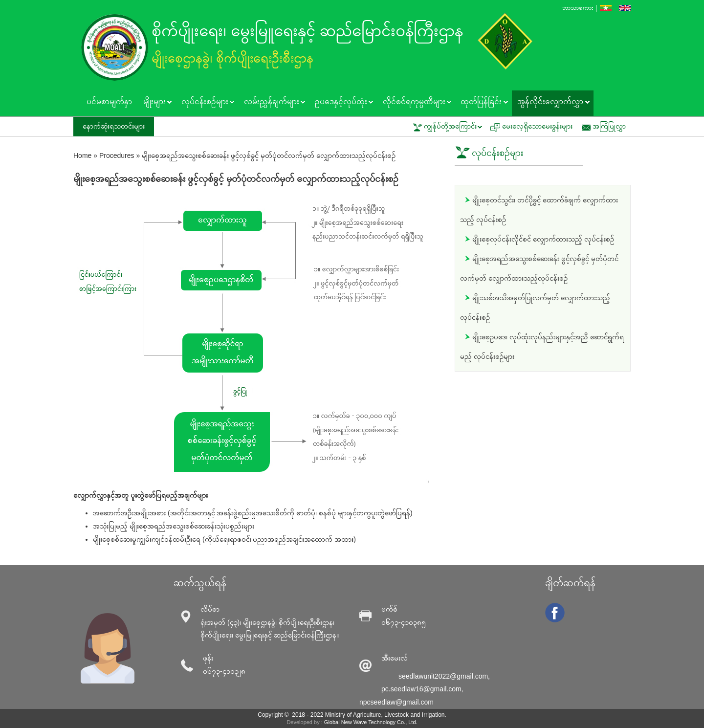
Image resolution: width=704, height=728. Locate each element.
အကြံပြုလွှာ (609, 126)
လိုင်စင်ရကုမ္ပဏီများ (414, 103)
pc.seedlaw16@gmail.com (421, 689)
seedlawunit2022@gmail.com (443, 676)
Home (82, 155)
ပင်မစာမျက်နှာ (109, 101)
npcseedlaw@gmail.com (396, 702)
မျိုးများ (154, 103)
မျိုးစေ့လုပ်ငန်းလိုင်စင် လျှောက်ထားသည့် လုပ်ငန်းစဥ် (543, 239)
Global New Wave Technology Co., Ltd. (371, 722)
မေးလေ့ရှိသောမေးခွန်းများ (537, 126)
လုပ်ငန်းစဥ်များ (205, 103)
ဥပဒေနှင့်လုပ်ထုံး (341, 103)
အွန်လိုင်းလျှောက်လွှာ (551, 103)
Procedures (117, 155)
